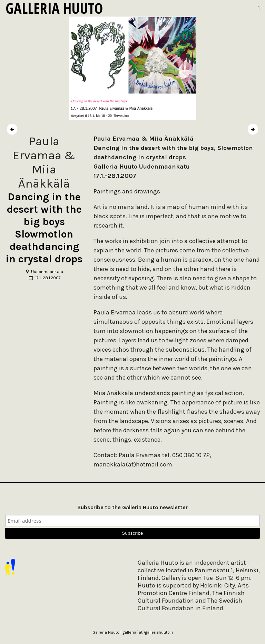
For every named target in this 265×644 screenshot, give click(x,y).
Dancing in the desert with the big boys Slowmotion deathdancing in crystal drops (44, 228)
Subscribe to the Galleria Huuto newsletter (132, 507)
